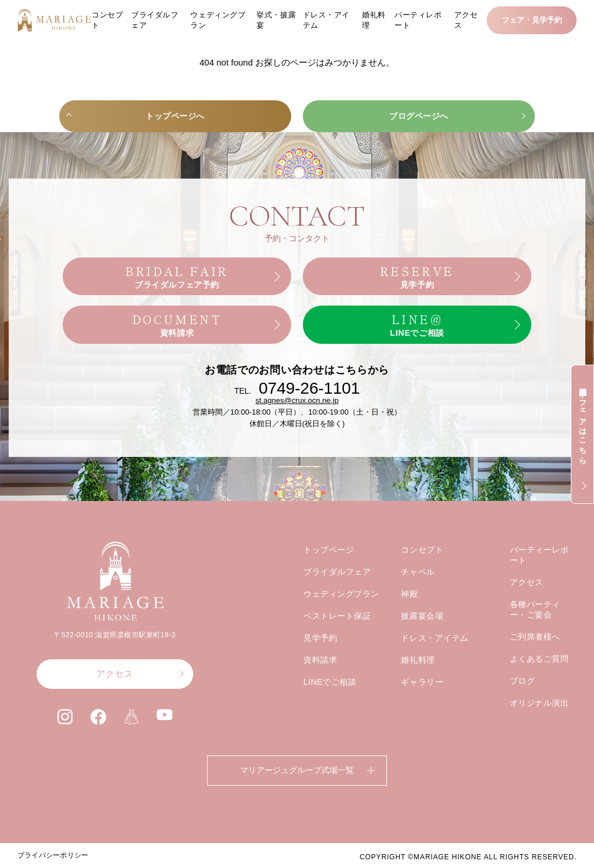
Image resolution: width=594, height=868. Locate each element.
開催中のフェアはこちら (583, 422)
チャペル (418, 589)
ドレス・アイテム (326, 20)
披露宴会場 (422, 633)
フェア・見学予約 (532, 20)
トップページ (329, 566)
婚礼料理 (374, 20)
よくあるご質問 (539, 675)
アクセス (466, 20)
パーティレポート (418, 20)
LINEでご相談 (330, 699)
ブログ (523, 698)
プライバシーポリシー (53, 855)
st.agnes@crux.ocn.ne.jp (297, 417)
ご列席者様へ (535, 653)
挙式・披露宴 (276, 20)
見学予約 (320, 655)
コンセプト (107, 20)
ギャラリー (422, 699)
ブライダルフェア (155, 20)
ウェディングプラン (218, 20)
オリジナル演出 (539, 720)
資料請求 (320, 677)
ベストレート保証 (337, 633)
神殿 (409, 611)
